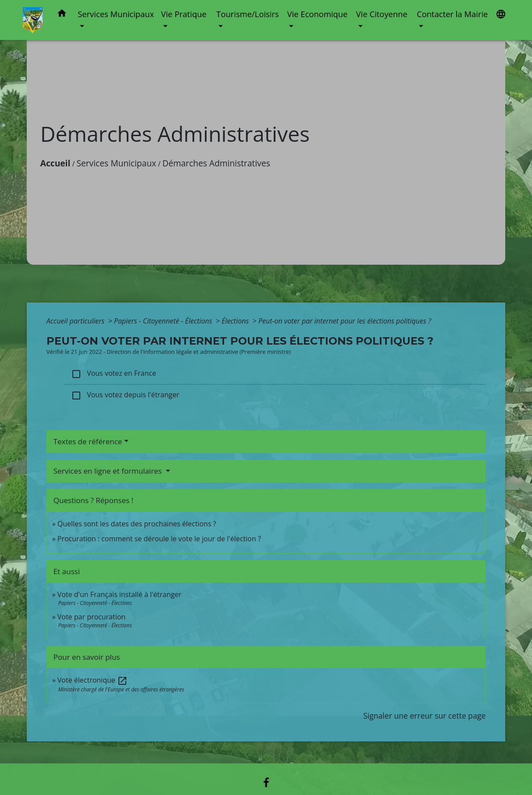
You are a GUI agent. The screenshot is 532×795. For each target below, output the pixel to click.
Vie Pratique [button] (184, 14)
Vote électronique (93, 680)
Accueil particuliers (77, 321)
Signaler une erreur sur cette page (424, 716)
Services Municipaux (116, 163)
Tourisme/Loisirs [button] (247, 14)
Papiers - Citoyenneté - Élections (164, 321)
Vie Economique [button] (318, 14)
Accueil (55, 163)
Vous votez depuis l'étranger (125, 395)
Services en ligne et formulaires (109, 471)
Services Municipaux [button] (116, 14)
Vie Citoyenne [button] (382, 14)
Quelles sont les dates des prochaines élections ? (137, 524)
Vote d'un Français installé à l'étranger (120, 594)
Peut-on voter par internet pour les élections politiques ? (345, 321)
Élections (236, 321)
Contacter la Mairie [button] (452, 14)
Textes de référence (88, 441)
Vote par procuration (91, 617)
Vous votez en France (114, 374)
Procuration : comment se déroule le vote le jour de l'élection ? (159, 539)
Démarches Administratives (216, 163)
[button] (62, 15)
